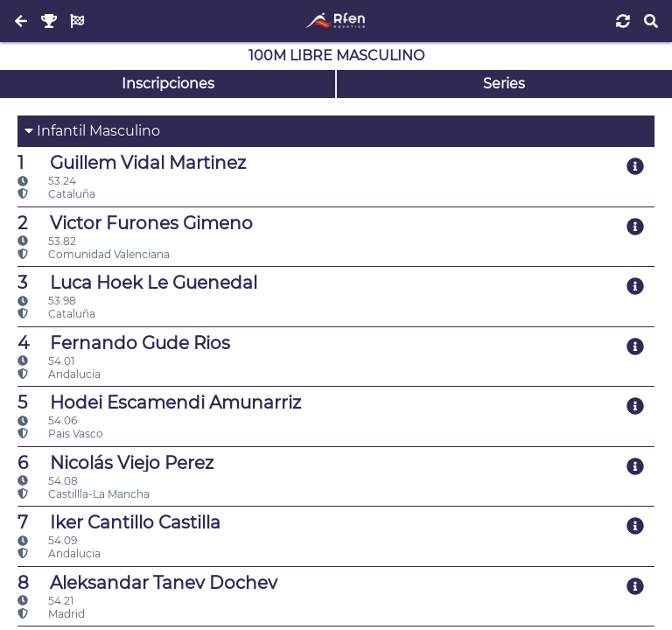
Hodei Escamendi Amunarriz (159, 402)
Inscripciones (168, 84)
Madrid (51, 614)
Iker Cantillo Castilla (119, 522)
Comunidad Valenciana (94, 254)
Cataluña (56, 194)
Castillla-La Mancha (84, 494)
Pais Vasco (60, 434)
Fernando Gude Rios (124, 343)
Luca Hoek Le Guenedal (137, 283)
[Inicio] (336, 21)
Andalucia (59, 374)
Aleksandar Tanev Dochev (147, 583)
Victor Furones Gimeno (135, 223)
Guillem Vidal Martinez (132, 163)
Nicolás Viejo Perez (115, 463)
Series (504, 84)
